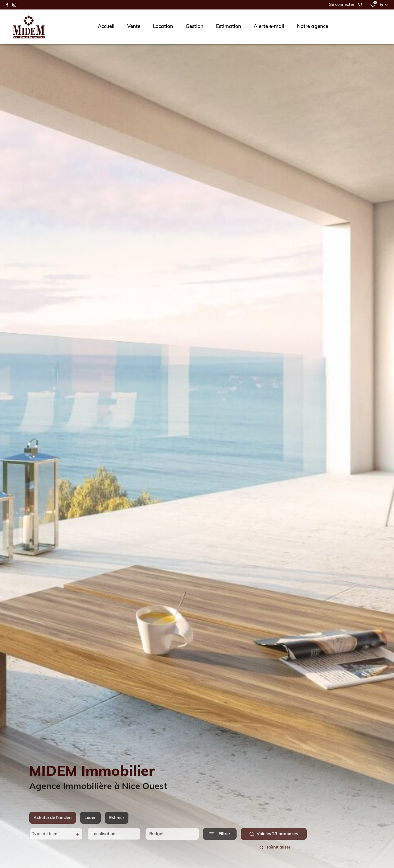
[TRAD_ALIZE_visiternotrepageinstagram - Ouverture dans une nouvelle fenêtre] (14, 5)
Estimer (117, 827)
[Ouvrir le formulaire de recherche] (220, 843)
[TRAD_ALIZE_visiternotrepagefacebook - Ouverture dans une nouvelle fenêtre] (7, 5)
